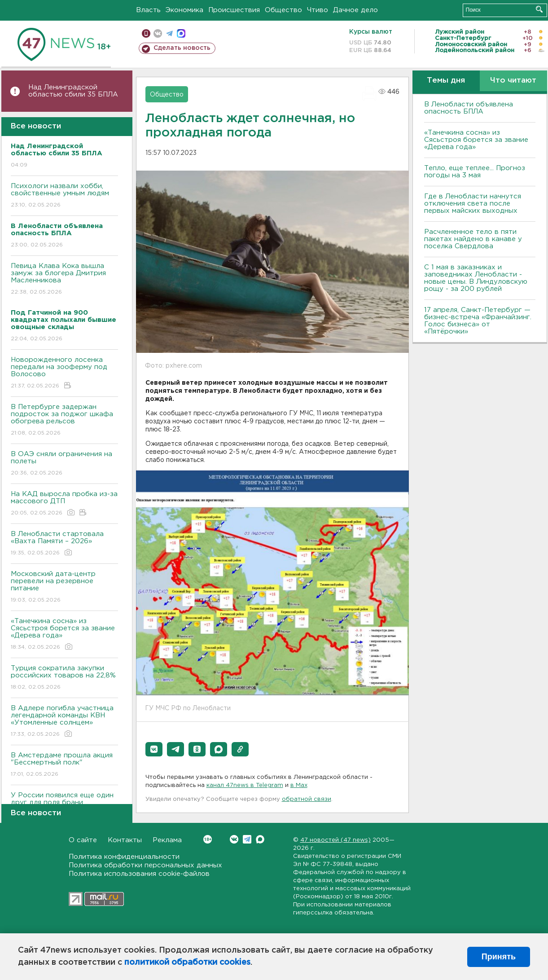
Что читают (513, 81)
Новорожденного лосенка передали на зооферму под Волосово (64, 373)
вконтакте (158, 33)
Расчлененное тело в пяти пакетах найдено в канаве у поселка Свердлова (473, 239)
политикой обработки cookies (187, 962)
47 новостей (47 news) (335, 840)
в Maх (299, 785)
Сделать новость (182, 48)
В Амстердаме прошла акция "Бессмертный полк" (64, 765)
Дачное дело (355, 10)
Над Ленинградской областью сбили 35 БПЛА (73, 91)
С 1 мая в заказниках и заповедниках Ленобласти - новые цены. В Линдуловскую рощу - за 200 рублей (476, 278)
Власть (148, 10)
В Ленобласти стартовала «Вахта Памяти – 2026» (64, 544)
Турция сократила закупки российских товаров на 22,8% (64, 678)
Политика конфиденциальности (124, 857)
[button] (154, 749)
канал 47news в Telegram (245, 785)
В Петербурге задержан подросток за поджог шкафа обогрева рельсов (64, 420)
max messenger (181, 33)
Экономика (184, 10)
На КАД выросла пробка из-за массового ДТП (64, 504)
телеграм (169, 33)
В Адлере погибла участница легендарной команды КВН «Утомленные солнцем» (64, 722)
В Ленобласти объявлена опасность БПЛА (469, 108)
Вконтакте (208, 839)
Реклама (167, 840)
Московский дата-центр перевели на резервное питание (64, 587)
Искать (539, 9)
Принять (499, 957)
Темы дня (446, 81)
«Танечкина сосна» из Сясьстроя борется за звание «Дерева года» (64, 635)
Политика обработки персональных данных (145, 865)
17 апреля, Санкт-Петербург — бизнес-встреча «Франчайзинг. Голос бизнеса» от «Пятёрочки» (478, 321)
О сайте (83, 840)
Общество (283, 10)
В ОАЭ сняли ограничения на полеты (64, 464)
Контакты (125, 840)
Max (260, 839)
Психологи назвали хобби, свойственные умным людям (64, 196)
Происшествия (234, 10)
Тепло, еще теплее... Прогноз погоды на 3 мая (475, 172)
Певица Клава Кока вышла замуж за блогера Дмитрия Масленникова (64, 279)
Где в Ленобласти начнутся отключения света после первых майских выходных (473, 204)
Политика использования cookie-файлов (139, 874)
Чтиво (318, 10)
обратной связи (307, 799)
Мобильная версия (146, 33)
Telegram (247, 839)
